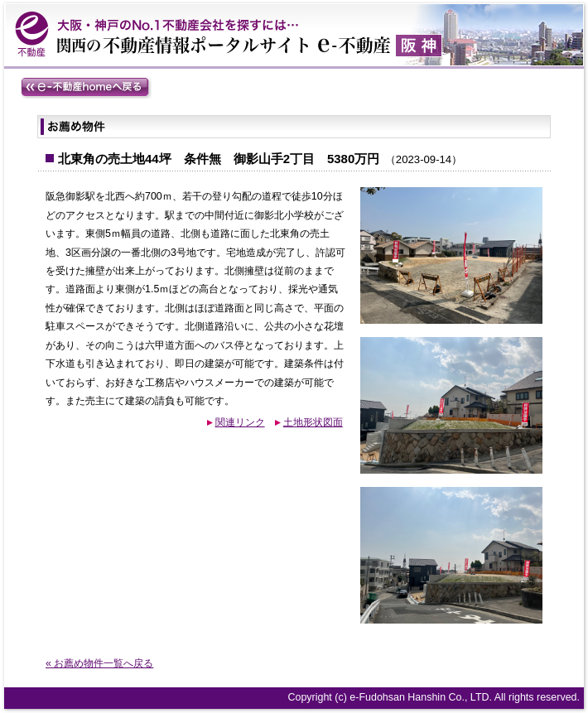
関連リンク (240, 422)
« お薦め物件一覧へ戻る (99, 663)
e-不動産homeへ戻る (86, 88)
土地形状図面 (313, 422)
